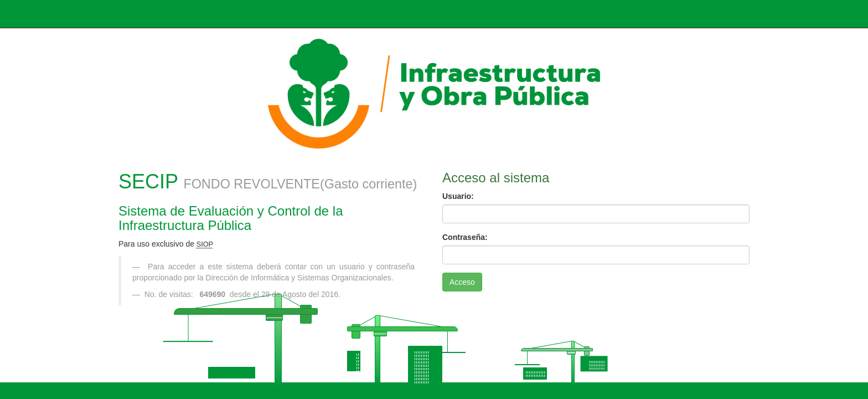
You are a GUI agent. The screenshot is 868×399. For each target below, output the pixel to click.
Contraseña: (465, 237)
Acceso (462, 282)
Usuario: (458, 196)
